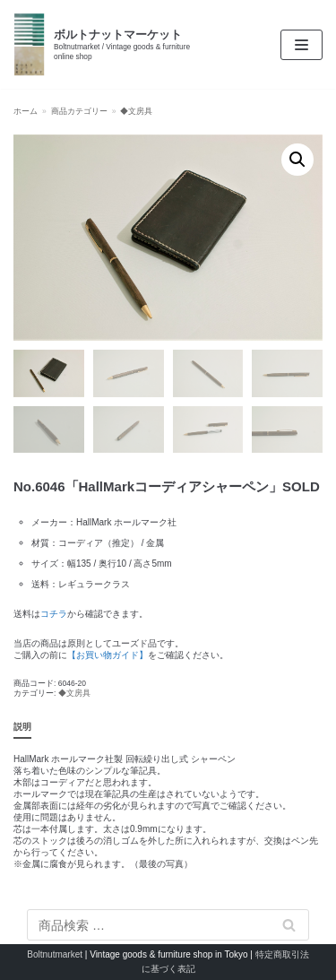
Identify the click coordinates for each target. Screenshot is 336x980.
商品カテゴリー (79, 111)
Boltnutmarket (55, 954)
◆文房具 (136, 111)
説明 (22, 727)
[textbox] (168, 553)
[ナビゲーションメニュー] (302, 45)
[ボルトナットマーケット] (112, 44)
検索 (289, 925)
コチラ (54, 614)
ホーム (26, 111)
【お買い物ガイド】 (108, 655)
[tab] (22, 728)
